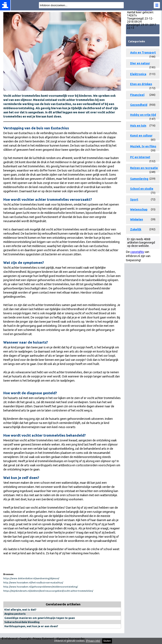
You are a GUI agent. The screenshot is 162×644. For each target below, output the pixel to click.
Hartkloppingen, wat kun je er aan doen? (31, 626)
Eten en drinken (141, 84)
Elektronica (138, 74)
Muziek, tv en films (143, 146)
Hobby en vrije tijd (143, 115)
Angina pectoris (15, 614)
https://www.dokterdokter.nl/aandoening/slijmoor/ (31, 578)
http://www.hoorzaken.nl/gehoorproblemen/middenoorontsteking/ (41, 587)
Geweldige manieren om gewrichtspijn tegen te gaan (40, 618)
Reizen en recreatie (144, 168)
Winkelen (137, 219)
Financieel (137, 95)
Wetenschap (139, 209)
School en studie (142, 189)
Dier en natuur (140, 63)
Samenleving (139, 179)
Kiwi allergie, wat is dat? (20, 610)
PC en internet (140, 157)
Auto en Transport (143, 53)
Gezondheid (139, 105)
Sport (134, 200)
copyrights (137, 252)
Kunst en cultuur (141, 136)
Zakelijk (136, 229)
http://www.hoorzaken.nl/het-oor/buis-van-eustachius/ (33, 583)
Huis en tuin (138, 126)
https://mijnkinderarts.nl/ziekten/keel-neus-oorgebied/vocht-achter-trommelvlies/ (48, 591)
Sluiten (107, 641)
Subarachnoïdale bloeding (22, 622)
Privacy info (93, 641)
